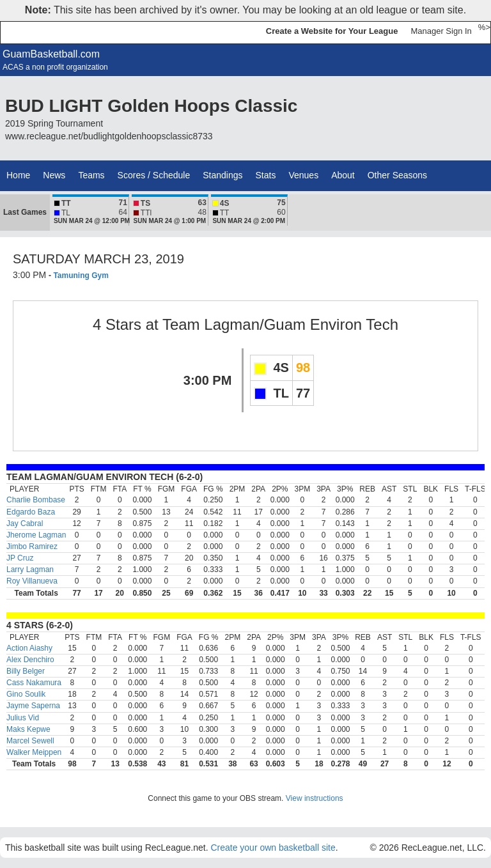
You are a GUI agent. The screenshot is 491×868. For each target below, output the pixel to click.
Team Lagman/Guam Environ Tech (280, 324)
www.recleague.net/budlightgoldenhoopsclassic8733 (109, 136)
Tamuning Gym (81, 275)
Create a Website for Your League (332, 31)
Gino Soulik (26, 694)
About (343, 175)
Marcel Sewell (30, 741)
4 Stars (117, 324)
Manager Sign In (441, 31)
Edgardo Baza (31, 512)
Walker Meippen (34, 752)
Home (18, 175)
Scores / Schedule (154, 175)
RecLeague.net (39, 32)
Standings (222, 175)
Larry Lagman (30, 570)
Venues (303, 175)
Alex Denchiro (30, 660)
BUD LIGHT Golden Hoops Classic (151, 106)
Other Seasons (397, 175)
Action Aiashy (29, 648)
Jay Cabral (25, 523)
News (54, 175)
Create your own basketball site (273, 848)
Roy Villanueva (32, 581)
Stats (266, 175)
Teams (91, 175)
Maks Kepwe (28, 729)
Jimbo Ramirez (32, 546)
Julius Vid (23, 718)
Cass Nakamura (34, 683)
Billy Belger (26, 671)
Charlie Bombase (36, 500)
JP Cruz (20, 558)
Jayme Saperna (33, 706)
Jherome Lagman (36, 535)
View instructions (315, 798)
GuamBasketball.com (51, 54)
